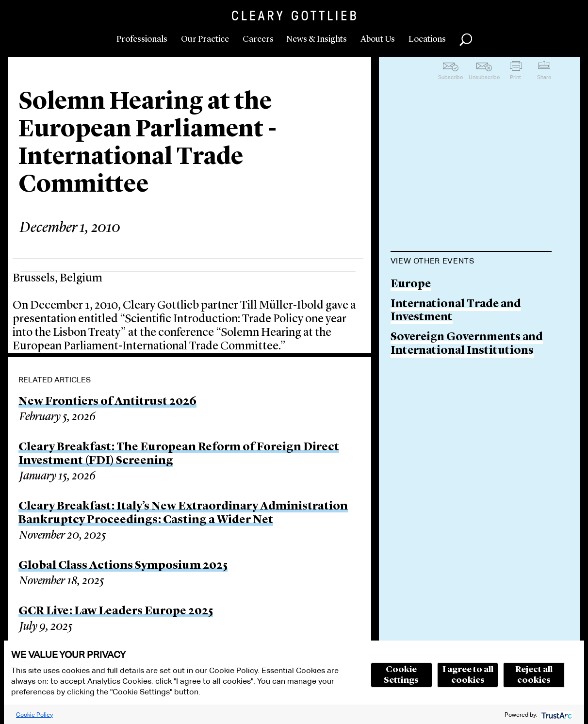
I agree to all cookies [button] (468, 675)
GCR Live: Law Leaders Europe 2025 (116, 611)
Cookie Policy (34, 715)
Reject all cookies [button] (534, 675)
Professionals (142, 39)
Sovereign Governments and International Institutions (467, 344)
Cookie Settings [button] (401, 675)
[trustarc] (556, 715)
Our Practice (205, 39)
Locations (427, 39)
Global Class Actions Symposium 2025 (123, 566)
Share (544, 77)
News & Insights (317, 39)
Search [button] (466, 40)
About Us (378, 39)
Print (515, 77)
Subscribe (450, 77)
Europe (411, 285)
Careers (258, 39)
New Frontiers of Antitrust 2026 (107, 402)
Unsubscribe (484, 77)
